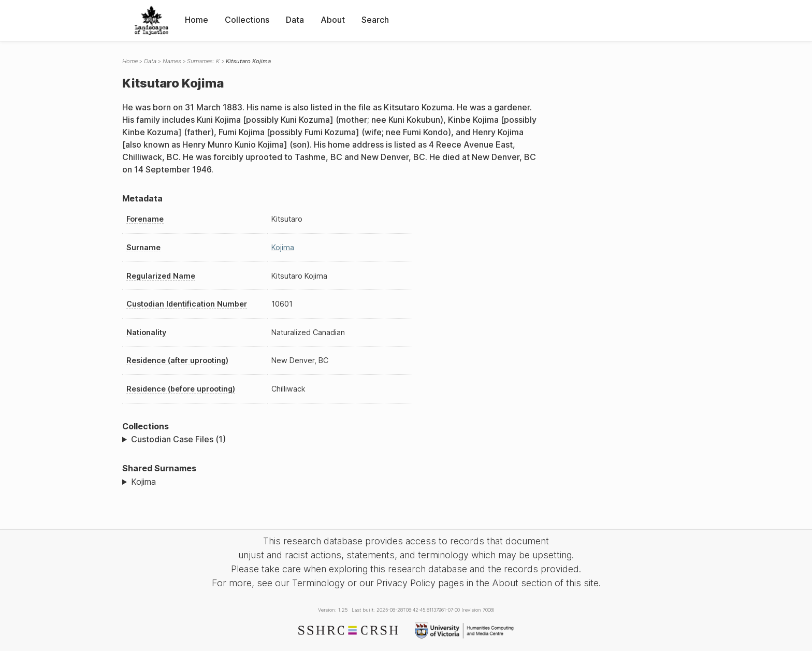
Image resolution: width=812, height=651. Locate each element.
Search (375, 20)
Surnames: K (203, 61)
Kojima (283, 247)
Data (295, 20)
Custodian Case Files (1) (178, 439)
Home (197, 20)
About (333, 20)
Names (172, 61)
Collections (247, 20)
